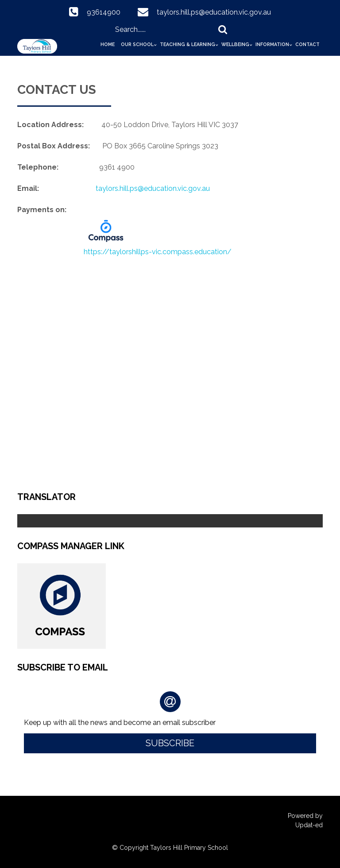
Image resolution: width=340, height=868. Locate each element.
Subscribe (170, 743)
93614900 (104, 12)
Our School (137, 44)
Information (272, 44)
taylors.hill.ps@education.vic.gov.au (214, 12)
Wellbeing (235, 44)
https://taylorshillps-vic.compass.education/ (158, 252)
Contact (307, 44)
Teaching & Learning (187, 44)
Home (108, 44)
